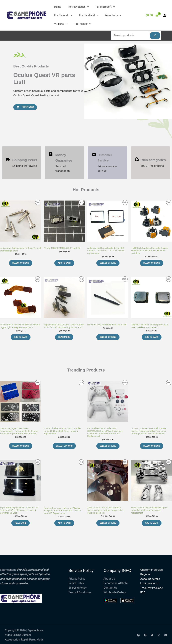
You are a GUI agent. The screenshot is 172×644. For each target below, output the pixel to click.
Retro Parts (113, 15)
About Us (109, 579)
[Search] (155, 36)
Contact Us (110, 588)
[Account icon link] (165, 15)
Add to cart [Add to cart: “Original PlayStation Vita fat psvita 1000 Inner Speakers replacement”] (152, 337)
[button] (87, 7)
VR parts (61, 24)
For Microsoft (105, 7)
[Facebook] (145, 635)
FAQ (141, 592)
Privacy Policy (77, 579)
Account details (148, 579)
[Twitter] (152, 635)
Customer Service (150, 570)
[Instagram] (159, 635)
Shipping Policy (78, 588)
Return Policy (76, 583)
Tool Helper (83, 24)
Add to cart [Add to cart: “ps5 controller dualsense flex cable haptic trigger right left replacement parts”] (21, 337)
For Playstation (78, 7)
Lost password (148, 583)
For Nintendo (63, 15)
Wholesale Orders (115, 592)
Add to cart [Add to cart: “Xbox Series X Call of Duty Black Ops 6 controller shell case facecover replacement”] (152, 523)
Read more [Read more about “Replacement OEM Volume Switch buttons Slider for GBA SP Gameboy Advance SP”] (64, 337)
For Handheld (89, 15)
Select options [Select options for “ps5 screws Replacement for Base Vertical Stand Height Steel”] (21, 263)
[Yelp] (138, 635)
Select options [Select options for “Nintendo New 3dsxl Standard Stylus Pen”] (108, 337)
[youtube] (166, 635)
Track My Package (150, 588)
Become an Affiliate (116, 583)
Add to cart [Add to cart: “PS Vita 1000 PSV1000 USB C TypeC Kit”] (64, 263)
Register (144, 574)
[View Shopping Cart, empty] (152, 15)
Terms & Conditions (80, 592)
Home (58, 7)
